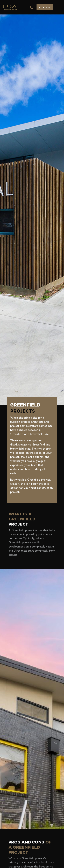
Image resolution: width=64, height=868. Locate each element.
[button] (58, 7)
